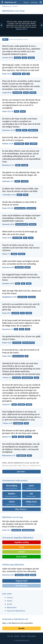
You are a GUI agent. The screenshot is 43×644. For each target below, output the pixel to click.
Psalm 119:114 (8, 208)
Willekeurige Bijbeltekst (13, 565)
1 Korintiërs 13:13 (9, 195)
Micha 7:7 (6, 254)
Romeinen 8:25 (8, 267)
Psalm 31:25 (7, 238)
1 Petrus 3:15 (7, 423)
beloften (31, 58)
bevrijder (21, 405)
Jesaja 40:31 (7, 93)
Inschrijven (34, 2)
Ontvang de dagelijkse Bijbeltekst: (18, 538)
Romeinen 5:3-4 (8, 165)
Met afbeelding (21, 586)
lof (28, 74)
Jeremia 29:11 (8, 58)
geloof (18, 130)
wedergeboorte (27, 378)
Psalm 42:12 (7, 74)
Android (21, 552)
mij (7, 623)
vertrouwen (19, 267)
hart (25, 238)
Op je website (21, 557)
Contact (23, 636)
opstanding (17, 378)
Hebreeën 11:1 (8, 181)
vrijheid (29, 405)
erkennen (33, 224)
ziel (24, 74)
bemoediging (17, 93)
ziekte (29, 284)
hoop (27, 575)
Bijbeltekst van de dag (12, 517)
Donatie (21, 628)
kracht (26, 93)
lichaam (28, 437)
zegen (24, 58)
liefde (26, 195)
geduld (27, 267)
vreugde (25, 165)
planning (17, 58)
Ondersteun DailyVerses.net (15, 619)
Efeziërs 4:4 (7, 437)
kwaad (23, 111)
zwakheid (34, 144)
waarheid (25, 181)
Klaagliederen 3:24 (9, 297)
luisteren (22, 254)
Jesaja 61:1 (6, 404)
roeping (21, 437)
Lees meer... (21, 472)
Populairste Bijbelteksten (16, 611)
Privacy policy (31, 636)
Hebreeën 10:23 (8, 224)
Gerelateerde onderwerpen (15, 480)
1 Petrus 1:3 (7, 378)
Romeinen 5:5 (8, 329)
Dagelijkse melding (21, 542)
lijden (18, 165)
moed (31, 238)
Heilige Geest (33, 130)
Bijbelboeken (12, 607)
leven (16, 111)
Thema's (26, 2)
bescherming (31, 208)
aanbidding (17, 74)
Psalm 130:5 (7, 356)
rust (27, 144)
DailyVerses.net (7, 6)
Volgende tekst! (21, 581)
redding (14, 254)
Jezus (26, 423)
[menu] (41, 3)
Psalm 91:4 (6, 530)
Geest (25, 130)
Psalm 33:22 (7, 343)
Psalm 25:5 (6, 313)
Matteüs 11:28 (8, 144)
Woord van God (20, 208)
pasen (36, 378)
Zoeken (10, 601)
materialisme (22, 297)
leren (22, 313)
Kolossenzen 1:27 (9, 455)
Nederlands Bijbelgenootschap (19, 39)
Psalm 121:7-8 (8, 111)
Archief (10, 604)
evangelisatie (18, 423)
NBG (5, 39)
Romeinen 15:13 (8, 130)
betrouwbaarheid (22, 224)
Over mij (10, 636)
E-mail (21, 547)
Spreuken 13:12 (8, 283)
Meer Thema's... (22, 509)
